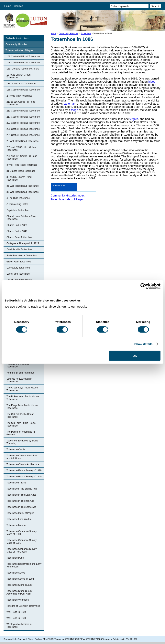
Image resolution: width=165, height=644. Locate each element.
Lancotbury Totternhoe (18, 268)
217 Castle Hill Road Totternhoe (23, 117)
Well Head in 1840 (16, 618)
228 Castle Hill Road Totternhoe (23, 129)
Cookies (19, 6)
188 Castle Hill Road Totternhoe (23, 90)
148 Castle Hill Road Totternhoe (23, 63)
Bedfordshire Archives (17, 38)
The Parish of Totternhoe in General (21, 433)
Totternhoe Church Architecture (23, 464)
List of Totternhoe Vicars (19, 280)
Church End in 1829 (17, 225)
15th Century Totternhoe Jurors (23, 69)
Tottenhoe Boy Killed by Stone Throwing (22, 442)
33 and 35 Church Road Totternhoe (19, 178)
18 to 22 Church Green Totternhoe (18, 76)
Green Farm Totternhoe (19, 262)
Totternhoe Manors (16, 525)
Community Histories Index (68, 195)
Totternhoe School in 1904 (20, 579)
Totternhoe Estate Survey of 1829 (24, 470)
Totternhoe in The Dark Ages (21, 495)
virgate (134, 119)
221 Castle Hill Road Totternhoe (23, 123)
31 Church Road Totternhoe (21, 171)
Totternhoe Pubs (15, 558)
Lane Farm (70, 104)
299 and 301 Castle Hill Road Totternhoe (22, 157)
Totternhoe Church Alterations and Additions (22, 457)
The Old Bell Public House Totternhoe (20, 416)
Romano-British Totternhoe (21, 373)
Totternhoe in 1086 (16, 483)
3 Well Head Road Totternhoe (22, 165)
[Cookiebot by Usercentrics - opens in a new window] (143, 286)
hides (152, 82)
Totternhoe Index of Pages (19, 50)
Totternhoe (86, 33)
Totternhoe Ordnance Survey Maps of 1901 (22, 542)
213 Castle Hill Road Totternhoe (23, 111)
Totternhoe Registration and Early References (24, 565)
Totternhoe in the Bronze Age (22, 489)
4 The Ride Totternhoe (18, 198)
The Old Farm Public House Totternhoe (21, 424)
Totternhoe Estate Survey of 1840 (24, 477)
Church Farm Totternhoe (19, 237)
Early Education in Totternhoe (22, 256)
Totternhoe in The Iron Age (20, 501)
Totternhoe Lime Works (19, 519)
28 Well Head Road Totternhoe (23, 141)
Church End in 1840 (17, 231)
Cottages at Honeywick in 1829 (23, 243)
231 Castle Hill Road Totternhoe (23, 135)
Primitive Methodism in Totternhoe (18, 365)
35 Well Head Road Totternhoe (23, 186)
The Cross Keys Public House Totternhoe (22, 389)
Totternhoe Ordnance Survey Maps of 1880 (22, 533)
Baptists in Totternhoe (18, 210)
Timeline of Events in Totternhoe (23, 606)
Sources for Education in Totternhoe (19, 380)
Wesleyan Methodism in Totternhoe (19, 626)
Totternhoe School (16, 573)
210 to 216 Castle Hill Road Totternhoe (21, 103)
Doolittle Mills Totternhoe (19, 249)
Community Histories (69, 33)
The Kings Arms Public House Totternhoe (22, 407)
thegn (74, 110)
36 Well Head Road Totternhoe (23, 192)
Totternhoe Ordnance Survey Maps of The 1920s (22, 550)
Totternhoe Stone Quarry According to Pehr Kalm (19, 592)
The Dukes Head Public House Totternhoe (23, 398)
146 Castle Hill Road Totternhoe (23, 57)
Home (8, 6)
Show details (143, 344)
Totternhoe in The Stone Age (21, 507)
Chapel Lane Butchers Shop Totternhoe (21, 218)
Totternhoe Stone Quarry (19, 585)
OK (135, 356)
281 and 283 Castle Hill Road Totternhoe (22, 149)
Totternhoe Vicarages (18, 600)
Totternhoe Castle (16, 449)
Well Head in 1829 (16, 612)
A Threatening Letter (17, 204)
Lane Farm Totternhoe (18, 274)
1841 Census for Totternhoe (21, 84)
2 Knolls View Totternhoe (19, 96)
